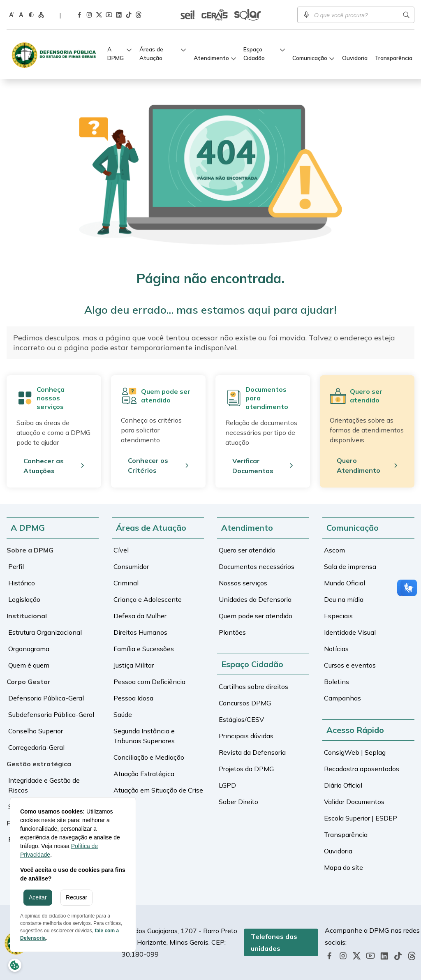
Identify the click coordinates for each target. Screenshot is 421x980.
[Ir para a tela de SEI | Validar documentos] (187, 15)
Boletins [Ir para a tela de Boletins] (337, 682)
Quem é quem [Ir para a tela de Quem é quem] (29, 665)
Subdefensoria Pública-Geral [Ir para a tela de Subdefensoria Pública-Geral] (51, 714)
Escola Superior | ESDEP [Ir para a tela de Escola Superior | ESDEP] (361, 818)
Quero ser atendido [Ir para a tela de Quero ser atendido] (247, 550)
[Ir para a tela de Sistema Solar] (248, 15)
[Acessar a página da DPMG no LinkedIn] (119, 15)
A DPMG (116, 54)
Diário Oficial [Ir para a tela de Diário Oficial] (343, 785)
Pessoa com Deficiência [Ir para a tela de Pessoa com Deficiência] (149, 682)
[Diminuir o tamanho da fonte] (21, 15)
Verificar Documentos (253, 466)
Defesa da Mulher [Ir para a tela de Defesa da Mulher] (140, 616)
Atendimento (211, 58)
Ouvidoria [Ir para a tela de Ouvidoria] (355, 58)
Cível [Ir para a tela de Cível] (121, 550)
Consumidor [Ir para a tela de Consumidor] (131, 566)
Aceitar (38, 897)
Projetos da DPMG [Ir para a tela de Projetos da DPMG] (246, 769)
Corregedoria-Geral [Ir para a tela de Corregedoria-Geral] (36, 747)
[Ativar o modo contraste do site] (31, 15)
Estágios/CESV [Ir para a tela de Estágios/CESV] (241, 719)
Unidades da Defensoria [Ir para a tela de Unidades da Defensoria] (255, 599)
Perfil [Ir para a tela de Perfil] (16, 566)
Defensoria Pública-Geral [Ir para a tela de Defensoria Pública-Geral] (46, 698)
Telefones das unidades (274, 942)
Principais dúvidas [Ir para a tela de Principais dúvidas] (246, 736)
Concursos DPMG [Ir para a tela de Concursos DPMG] (245, 703)
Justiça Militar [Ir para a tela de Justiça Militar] (134, 665)
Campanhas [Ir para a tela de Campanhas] (342, 698)
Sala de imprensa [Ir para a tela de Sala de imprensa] (350, 566)
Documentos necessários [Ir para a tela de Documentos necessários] (257, 566)
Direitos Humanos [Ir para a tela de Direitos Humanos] (140, 632)
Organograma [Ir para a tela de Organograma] (29, 649)
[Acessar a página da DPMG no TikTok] (129, 15)
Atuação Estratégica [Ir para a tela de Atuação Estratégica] (144, 774)
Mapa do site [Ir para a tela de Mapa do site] (344, 867)
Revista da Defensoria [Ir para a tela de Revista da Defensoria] (252, 752)
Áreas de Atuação (151, 54)
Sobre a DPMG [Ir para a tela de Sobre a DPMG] (30, 550)
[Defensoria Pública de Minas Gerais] (56, 54)
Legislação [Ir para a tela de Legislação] (24, 599)
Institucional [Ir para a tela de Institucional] (27, 616)
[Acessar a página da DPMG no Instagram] (89, 15)
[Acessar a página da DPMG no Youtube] (109, 15)
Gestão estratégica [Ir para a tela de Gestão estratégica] (39, 764)
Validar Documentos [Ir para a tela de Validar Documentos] (354, 802)
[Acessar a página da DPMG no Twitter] (99, 15)
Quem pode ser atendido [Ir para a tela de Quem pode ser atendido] (256, 616)
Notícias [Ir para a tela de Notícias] (336, 649)
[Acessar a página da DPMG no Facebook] (79, 15)
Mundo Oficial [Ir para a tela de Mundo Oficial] (345, 583)
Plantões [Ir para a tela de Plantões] (232, 632)
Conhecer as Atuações (44, 466)
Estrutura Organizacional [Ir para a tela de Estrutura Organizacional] (45, 632)
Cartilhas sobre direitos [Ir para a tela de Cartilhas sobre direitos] (253, 686)
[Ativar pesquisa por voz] (306, 15)
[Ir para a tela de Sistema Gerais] (215, 15)
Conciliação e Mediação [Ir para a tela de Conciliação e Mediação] (149, 757)
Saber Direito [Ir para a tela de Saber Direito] (238, 802)
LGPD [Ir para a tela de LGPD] (227, 785)
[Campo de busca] (356, 15)
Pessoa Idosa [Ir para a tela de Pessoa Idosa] (133, 698)
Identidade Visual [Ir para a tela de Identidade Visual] (350, 632)
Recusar (76, 897)
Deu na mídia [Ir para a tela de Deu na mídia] (344, 599)
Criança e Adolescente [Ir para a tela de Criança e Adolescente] (148, 599)
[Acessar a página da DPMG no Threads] (139, 15)
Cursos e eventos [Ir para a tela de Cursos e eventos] (350, 665)
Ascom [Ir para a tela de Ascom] (334, 550)
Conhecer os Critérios (148, 465)
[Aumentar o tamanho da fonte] (12, 15)
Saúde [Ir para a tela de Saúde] (123, 714)
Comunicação (310, 58)
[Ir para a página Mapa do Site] (41, 15)
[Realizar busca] (406, 15)
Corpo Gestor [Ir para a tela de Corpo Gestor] (29, 682)
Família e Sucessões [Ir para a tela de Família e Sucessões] (144, 649)
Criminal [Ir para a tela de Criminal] (126, 583)
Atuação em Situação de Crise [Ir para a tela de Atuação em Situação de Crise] (158, 790)
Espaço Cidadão (254, 54)
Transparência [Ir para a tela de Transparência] (393, 58)
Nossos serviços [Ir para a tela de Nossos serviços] (243, 583)
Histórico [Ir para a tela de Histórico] (22, 583)
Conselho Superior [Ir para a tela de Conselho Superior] (36, 731)
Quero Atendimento (359, 465)
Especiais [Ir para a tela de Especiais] (338, 616)
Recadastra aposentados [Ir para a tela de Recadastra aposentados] (362, 769)
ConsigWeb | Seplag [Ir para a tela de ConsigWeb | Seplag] (355, 752)
